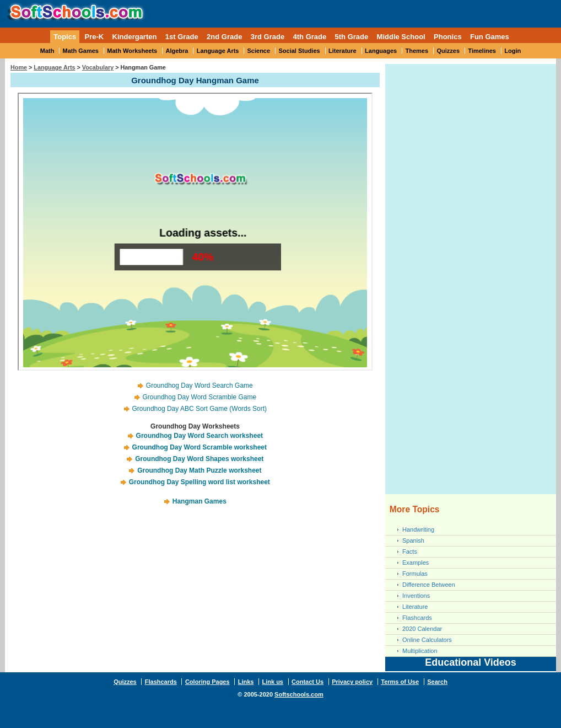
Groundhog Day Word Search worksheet (199, 436)
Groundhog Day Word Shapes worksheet (199, 459)
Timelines (482, 51)
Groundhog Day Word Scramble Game (200, 397)
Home (19, 67)
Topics (65, 37)
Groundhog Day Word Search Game (199, 386)
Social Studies (299, 51)
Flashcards (417, 618)
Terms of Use (400, 682)
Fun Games (490, 37)
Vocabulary (98, 67)
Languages (381, 51)
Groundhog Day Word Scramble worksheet (200, 447)
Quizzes (448, 51)
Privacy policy (352, 682)
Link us (273, 682)
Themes (417, 51)
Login (513, 51)
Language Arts (218, 51)
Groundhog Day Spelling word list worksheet (199, 482)
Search (437, 682)
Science (259, 51)
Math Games (81, 51)
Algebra (177, 51)
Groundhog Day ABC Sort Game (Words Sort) (200, 409)
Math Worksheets (132, 51)
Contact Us (308, 682)
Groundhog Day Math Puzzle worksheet (199, 470)
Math (47, 51)
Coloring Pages (207, 682)
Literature (342, 51)
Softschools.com (299, 694)
